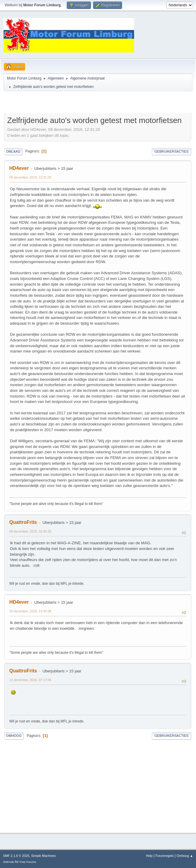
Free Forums (28, 862)
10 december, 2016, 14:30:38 (30, 611)
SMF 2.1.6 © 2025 (16, 856)
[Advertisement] (74, 103)
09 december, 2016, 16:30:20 (30, 531)
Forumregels (165, 856)
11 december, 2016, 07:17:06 (30, 680)
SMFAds (9, 862)
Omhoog (14, 736)
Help (149, 856)
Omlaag (13, 152)
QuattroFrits (23, 522)
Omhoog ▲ (185, 856)
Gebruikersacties (171, 152)
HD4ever (19, 168)
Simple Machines (43, 856)
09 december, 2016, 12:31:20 (30, 177)
